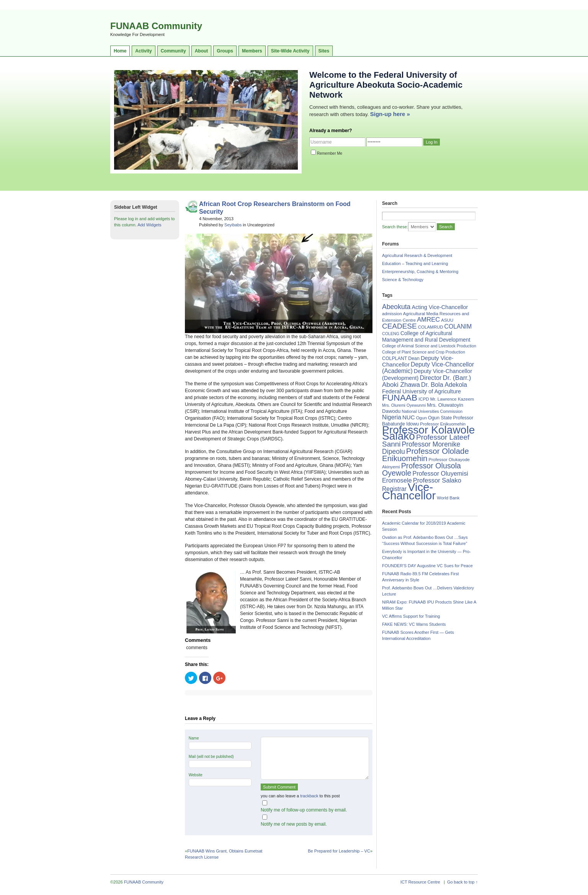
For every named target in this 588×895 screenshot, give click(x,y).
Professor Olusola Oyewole (421, 469)
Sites (324, 51)
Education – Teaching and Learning (415, 263)
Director (430, 378)
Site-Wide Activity (290, 51)
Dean (414, 358)
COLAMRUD (431, 327)
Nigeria (392, 417)
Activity (143, 51)
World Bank (448, 498)
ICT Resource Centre (420, 882)
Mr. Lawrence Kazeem (452, 399)
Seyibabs (233, 225)
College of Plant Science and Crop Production (424, 352)
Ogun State (440, 418)
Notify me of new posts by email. (294, 824)
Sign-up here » (390, 114)
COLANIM (458, 326)
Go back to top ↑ (462, 882)
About (202, 51)
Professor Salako (437, 480)
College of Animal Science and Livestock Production (429, 346)
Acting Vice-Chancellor (440, 307)
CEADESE (399, 326)
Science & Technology (403, 280)
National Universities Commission (432, 411)
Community (173, 51)
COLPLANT (394, 358)
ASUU (447, 320)
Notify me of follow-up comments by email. (304, 810)
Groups (225, 51)
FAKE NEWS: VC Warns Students (414, 624)
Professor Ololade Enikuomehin (425, 455)
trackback (309, 796)
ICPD (424, 399)
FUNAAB (400, 398)
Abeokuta (396, 307)
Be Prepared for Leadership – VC (339, 851)
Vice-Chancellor (409, 491)
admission (392, 314)
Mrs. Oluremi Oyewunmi (404, 405)
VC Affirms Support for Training (411, 616)
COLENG (391, 334)
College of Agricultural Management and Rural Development (426, 336)
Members (252, 51)
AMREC (428, 320)
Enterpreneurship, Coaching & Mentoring (420, 272)
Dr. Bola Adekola (444, 385)
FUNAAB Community (156, 26)
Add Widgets (149, 225)
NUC (409, 417)
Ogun (421, 418)
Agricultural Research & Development (417, 255)
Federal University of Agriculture (421, 391)
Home (120, 51)
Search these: (395, 227)
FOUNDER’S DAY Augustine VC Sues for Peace (427, 566)
